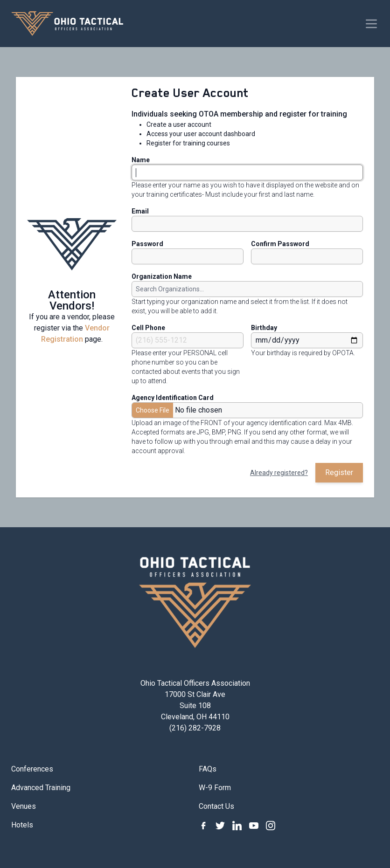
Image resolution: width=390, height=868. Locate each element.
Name (141, 160)
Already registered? (279, 473)
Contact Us (216, 806)
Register (339, 472)
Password (147, 244)
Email (140, 211)
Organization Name (162, 276)
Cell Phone (148, 328)
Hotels (22, 825)
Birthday (264, 328)
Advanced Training (41, 788)
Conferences (32, 769)
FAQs (208, 769)
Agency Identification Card (173, 398)
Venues (24, 806)
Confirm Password (280, 244)
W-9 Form (215, 788)
